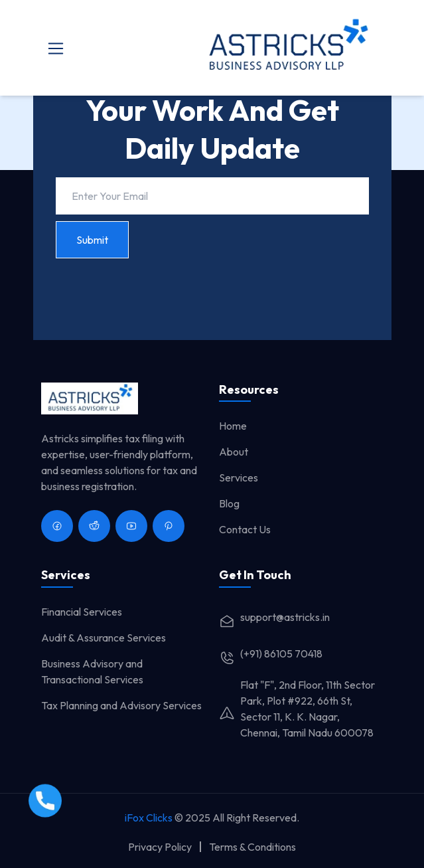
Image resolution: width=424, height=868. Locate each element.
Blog (229, 503)
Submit (92, 240)
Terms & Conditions (252, 847)
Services (239, 477)
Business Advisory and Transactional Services (92, 671)
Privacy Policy (160, 847)
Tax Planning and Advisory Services (121, 705)
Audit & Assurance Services (104, 638)
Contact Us (245, 529)
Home (233, 426)
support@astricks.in (274, 617)
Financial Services (82, 612)
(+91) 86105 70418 (271, 653)
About (234, 452)
